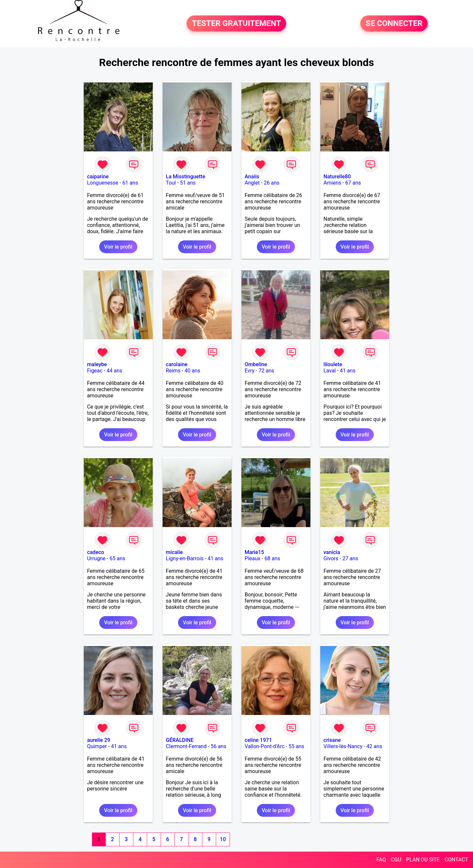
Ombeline (256, 364)
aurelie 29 (99, 740)
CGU (396, 860)
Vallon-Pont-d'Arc (265, 746)
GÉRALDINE (180, 740)
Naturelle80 (337, 177)
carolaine (177, 364)
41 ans (348, 371)
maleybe (97, 364)
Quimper (97, 746)
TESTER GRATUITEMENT (236, 24)
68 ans (272, 558)
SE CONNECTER (394, 24)
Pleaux (253, 558)
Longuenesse (103, 183)
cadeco (96, 552)
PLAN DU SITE (423, 860)
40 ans (192, 371)
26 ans (272, 183)
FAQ (381, 860)
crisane (332, 740)
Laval (330, 371)
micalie (174, 552)
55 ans (296, 746)
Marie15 (254, 552)
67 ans (353, 183)
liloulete (333, 364)
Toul (171, 183)
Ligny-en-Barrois (185, 558)
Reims (173, 371)
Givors (331, 558)
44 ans (115, 371)
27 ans (350, 558)
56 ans (218, 746)
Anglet (252, 183)
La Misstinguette (186, 177)
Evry (250, 371)
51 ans (188, 183)
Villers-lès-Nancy (343, 746)
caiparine (98, 177)
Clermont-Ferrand (186, 746)
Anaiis (252, 177)
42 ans (374, 746)
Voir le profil (118, 247)
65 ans (118, 558)
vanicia (332, 552)
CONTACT (456, 860)
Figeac (95, 371)
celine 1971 (258, 740)
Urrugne (96, 558)
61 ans (130, 183)
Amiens (332, 183)
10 (223, 839)
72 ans (266, 371)
